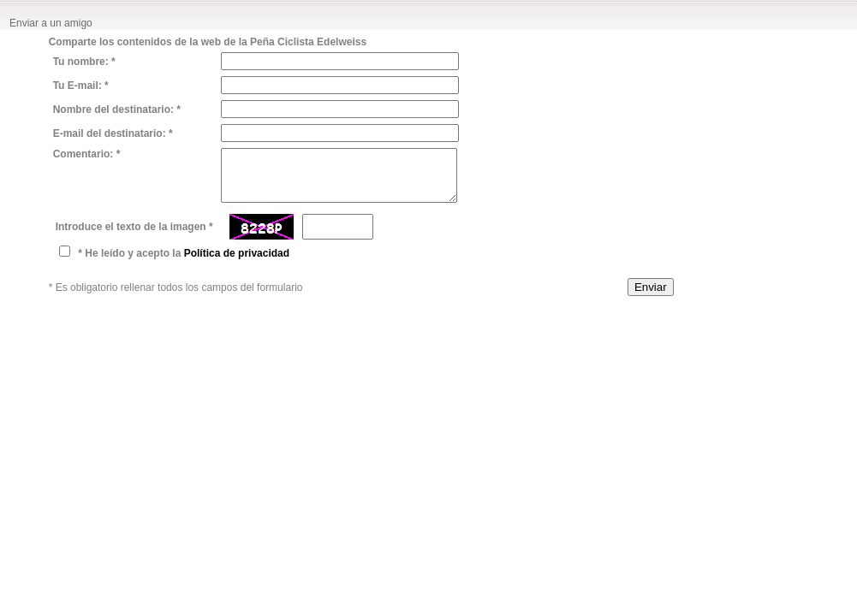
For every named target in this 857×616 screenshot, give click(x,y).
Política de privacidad (237, 253)
